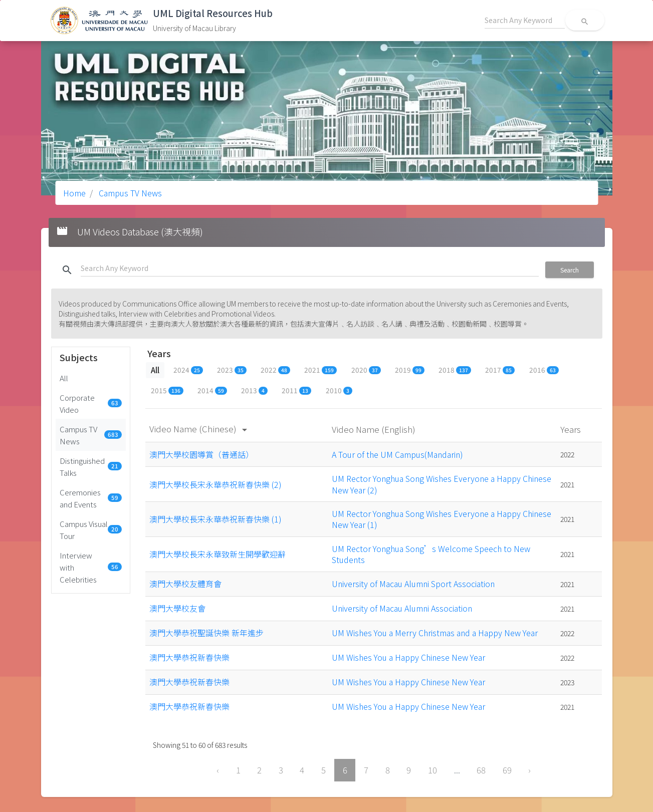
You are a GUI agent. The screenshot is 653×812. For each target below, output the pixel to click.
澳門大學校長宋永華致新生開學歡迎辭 (217, 554)
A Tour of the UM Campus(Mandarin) (397, 454)
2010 (339, 390)
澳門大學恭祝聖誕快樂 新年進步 (206, 633)
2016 (544, 370)
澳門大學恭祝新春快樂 (189, 657)
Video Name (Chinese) (200, 429)
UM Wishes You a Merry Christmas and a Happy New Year (435, 633)
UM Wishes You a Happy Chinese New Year (408, 657)
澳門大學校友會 (177, 608)
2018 (455, 370)
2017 (500, 370)
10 (432, 770)
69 (507, 770)
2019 (410, 370)
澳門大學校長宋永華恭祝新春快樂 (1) (215, 519)
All (64, 378)
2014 (212, 390)
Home (74, 193)
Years (572, 429)
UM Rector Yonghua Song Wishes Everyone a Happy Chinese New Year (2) (442, 484)
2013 (254, 390)
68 (481, 770)
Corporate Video (91, 403)
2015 (167, 390)
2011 (296, 390)
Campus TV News (129, 193)
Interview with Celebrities (91, 567)
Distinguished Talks (91, 466)
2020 (366, 370)
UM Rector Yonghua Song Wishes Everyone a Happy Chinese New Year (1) (442, 519)
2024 (188, 370)
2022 (275, 370)
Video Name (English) (375, 429)
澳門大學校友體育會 (185, 584)
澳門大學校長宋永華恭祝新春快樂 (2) (215, 484)
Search (570, 270)
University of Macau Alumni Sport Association (413, 584)
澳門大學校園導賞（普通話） (201, 454)
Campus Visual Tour (91, 529)
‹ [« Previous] (218, 770)
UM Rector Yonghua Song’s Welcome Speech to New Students (431, 554)
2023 (232, 370)
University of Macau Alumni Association (402, 608)
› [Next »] (529, 770)
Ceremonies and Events (91, 498)
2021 (320, 370)
